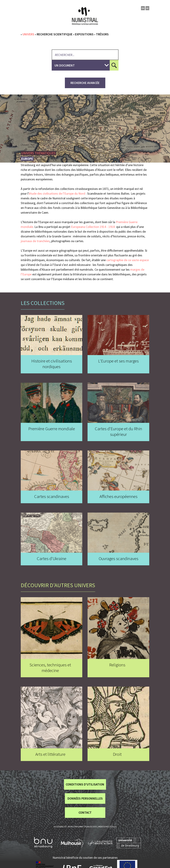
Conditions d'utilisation (85, 784)
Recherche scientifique (55, 34)
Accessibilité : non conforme (68, 827)
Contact (85, 812)
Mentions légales (108, 827)
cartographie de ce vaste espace (128, 260)
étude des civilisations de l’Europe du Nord (57, 193)
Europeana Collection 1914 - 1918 (93, 227)
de (147, 8)
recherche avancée (85, 83)
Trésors (102, 34)
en (143, 8)
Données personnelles (85, 798)
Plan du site (91, 827)
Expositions (84, 34)
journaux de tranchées (35, 241)
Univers (28, 34)
